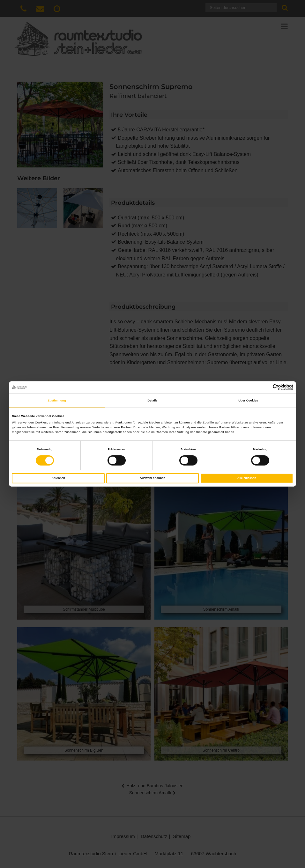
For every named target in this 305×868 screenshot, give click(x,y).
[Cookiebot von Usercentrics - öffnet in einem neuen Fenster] (265, 387)
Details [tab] (152, 401)
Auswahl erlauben (152, 478)
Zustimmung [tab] (57, 401)
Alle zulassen (247, 478)
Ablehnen (58, 478)
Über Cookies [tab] (248, 401)
